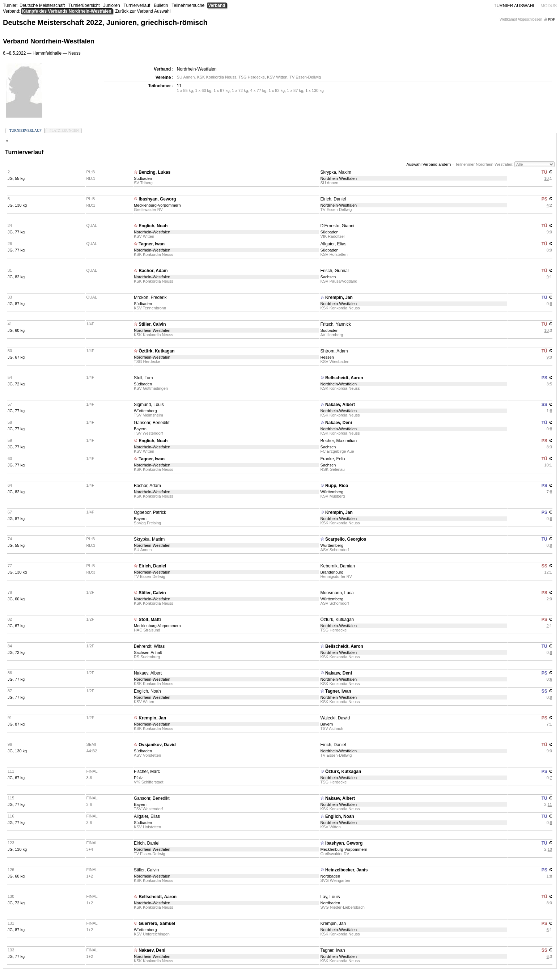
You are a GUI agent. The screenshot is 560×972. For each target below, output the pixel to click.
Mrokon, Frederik (150, 297)
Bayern (140, 429)
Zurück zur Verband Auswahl (143, 11)
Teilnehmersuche (188, 5)
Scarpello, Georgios (346, 539)
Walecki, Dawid (335, 718)
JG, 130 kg (17, 205)
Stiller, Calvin (152, 324)
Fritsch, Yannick (336, 324)
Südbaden (143, 178)
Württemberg (145, 411)
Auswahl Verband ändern (429, 164)
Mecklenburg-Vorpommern (157, 205)
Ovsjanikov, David (157, 745)
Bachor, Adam (153, 271)
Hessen (327, 357)
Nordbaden (330, 876)
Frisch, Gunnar (335, 271)
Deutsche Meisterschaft (42, 5)
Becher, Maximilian (339, 441)
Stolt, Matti (150, 620)
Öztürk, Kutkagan (156, 351)
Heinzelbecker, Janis (346, 870)
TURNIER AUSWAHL (515, 6)
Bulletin (161, 5)
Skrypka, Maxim (336, 172)
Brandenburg (332, 572)
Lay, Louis (330, 897)
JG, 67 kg (16, 357)
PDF (550, 20)
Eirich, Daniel (333, 199)
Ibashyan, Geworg (157, 199)
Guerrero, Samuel (157, 924)
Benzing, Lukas (154, 172)
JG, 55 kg (16, 178)
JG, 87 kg (16, 304)
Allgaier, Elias (334, 244)
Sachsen (328, 277)
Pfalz (138, 778)
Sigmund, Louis (149, 405)
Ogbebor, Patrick (150, 512)
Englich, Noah (153, 226)
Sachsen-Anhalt (148, 652)
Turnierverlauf (137, 5)
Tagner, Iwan (152, 244)
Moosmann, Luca (337, 593)
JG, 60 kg (16, 330)
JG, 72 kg (16, 384)
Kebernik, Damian (338, 566)
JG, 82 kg (16, 277)
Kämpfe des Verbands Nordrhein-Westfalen (67, 11)
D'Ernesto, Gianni (338, 226)
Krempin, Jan (339, 297)
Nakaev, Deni (339, 423)
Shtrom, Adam (334, 351)
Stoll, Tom (143, 378)
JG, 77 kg (16, 232)
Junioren (112, 5)
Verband (217, 5)
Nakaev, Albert (340, 405)
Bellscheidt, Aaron (344, 378)
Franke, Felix (333, 459)
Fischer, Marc (147, 772)
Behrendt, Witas (149, 646)
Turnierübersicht (84, 5)
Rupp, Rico (337, 486)
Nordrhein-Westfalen (339, 178)
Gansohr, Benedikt (152, 423)
